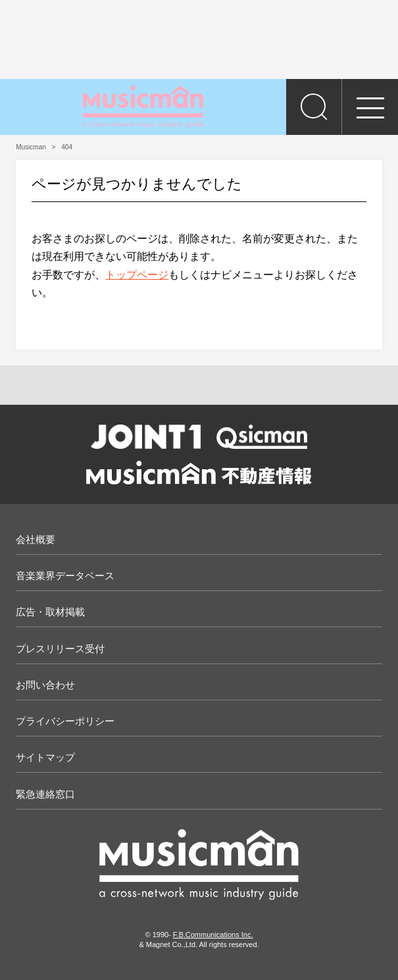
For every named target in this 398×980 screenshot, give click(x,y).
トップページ (137, 275)
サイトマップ (45, 757)
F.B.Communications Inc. (213, 935)
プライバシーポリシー (65, 721)
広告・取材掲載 (50, 612)
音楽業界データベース (65, 576)
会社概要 (36, 539)
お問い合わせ (45, 685)
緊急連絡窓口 (45, 794)
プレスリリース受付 (60, 649)
